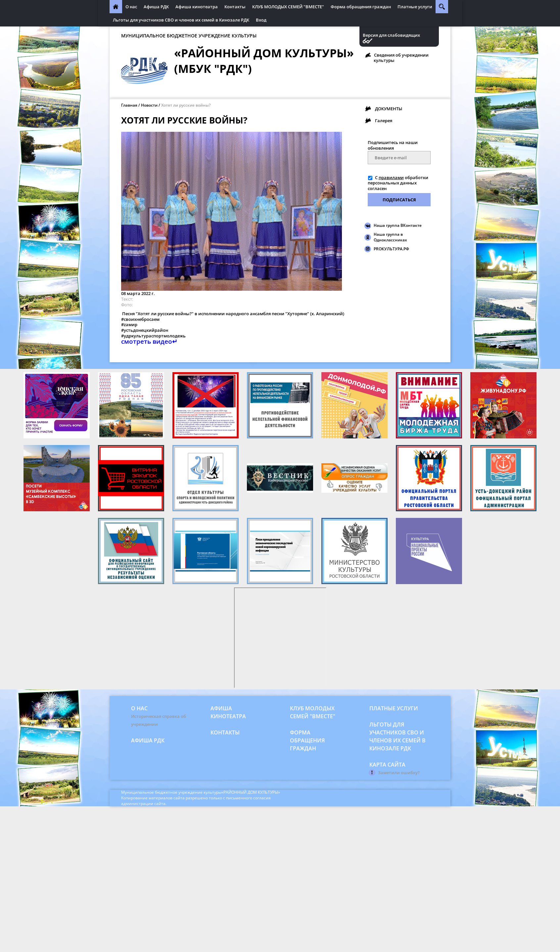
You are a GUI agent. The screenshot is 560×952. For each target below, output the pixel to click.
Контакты (235, 7)
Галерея (384, 121)
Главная (129, 105)
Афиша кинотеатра (197, 7)
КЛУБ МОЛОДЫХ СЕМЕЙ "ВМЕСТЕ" (288, 7)
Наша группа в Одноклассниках (390, 237)
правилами (391, 177)
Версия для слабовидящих (391, 35)
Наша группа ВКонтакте (398, 225)
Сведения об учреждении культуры (401, 58)
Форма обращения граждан (361, 7)
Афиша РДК (156, 7)
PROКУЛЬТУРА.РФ (391, 249)
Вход (261, 20)
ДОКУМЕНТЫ (389, 109)
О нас (131, 7)
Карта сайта (387, 765)
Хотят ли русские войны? (186, 105)
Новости (149, 105)
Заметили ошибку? (399, 773)
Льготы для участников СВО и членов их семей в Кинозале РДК (181, 20)
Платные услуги (415, 7)
